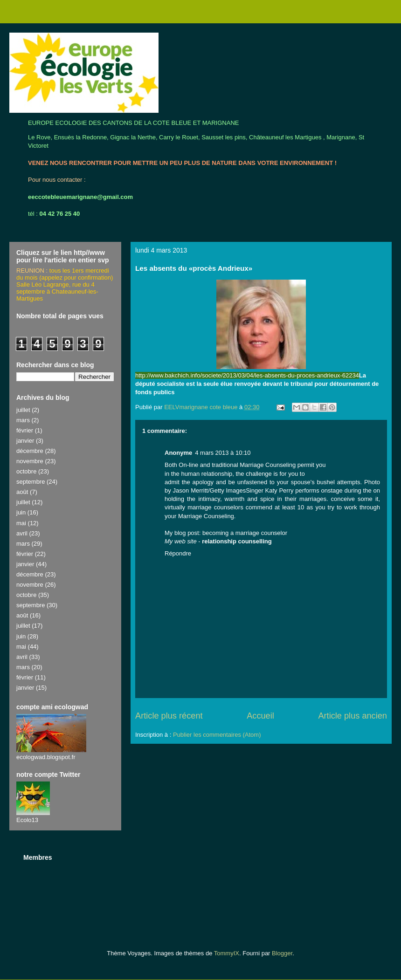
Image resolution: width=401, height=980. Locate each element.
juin (21, 512)
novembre (30, 461)
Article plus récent (169, 716)
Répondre (178, 553)
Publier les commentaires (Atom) (217, 735)
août (22, 492)
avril (22, 533)
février (25, 430)
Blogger (282, 953)
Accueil (260, 716)
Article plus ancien (353, 716)
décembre (30, 451)
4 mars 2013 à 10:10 (223, 453)
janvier (25, 441)
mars (23, 420)
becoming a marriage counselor (245, 533)
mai (21, 523)
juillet (23, 410)
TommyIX (227, 953)
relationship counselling (237, 541)
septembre (31, 482)
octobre (26, 471)
